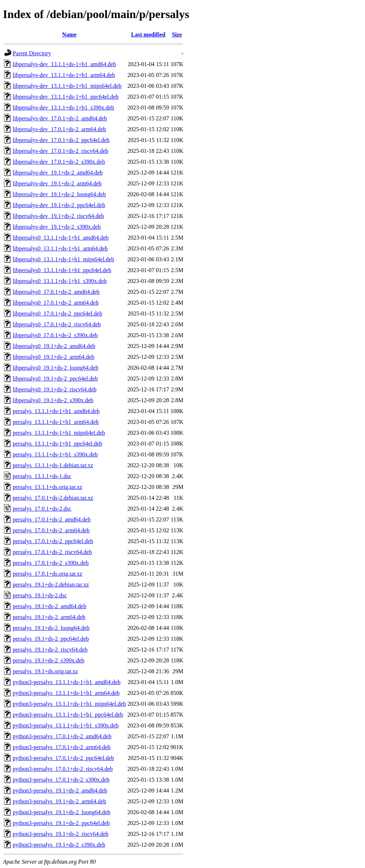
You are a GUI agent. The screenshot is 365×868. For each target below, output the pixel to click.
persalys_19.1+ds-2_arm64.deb (49, 617)
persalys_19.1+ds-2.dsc (40, 595)
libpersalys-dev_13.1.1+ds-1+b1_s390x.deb (63, 108)
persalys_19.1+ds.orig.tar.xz (45, 671)
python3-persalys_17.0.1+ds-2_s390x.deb (61, 780)
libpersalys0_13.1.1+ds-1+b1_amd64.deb (61, 238)
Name (69, 35)
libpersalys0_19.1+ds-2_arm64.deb (53, 357)
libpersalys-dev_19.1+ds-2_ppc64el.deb (59, 205)
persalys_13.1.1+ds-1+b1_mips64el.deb (59, 433)
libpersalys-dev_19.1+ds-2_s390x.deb (57, 227)
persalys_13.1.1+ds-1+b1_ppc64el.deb (57, 444)
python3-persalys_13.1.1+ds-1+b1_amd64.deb (66, 682)
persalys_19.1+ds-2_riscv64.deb (50, 650)
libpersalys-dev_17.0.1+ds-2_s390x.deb (59, 162)
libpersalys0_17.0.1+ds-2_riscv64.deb (57, 324)
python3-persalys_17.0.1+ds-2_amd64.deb (62, 736)
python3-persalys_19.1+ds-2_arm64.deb (59, 801)
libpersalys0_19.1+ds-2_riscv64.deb (55, 389)
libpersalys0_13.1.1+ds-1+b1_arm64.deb (60, 248)
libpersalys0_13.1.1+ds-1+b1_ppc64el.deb (62, 270)
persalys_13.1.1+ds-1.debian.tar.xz (53, 465)
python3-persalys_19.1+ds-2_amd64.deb (60, 790)
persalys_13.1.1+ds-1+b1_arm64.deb (56, 422)
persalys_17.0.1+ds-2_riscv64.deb (52, 552)
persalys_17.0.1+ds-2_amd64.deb (52, 519)
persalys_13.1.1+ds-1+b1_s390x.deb (55, 454)
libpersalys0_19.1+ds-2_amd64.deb (54, 346)
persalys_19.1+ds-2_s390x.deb (48, 660)
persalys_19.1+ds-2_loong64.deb (51, 628)
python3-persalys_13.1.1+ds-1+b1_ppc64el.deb (68, 715)
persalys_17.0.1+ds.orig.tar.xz (48, 574)
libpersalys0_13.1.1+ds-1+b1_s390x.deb (60, 281)
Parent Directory (32, 53)
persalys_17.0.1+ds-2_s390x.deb (51, 563)
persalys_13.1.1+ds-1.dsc (42, 476)
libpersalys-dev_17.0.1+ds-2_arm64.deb (59, 129)
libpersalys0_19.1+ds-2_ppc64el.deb (55, 379)
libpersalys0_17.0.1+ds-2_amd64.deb (56, 292)
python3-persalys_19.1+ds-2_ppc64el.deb (61, 823)
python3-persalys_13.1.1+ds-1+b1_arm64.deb (66, 693)
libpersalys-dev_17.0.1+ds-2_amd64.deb (60, 118)
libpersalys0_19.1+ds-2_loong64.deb (55, 368)
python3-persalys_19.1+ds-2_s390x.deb (59, 845)
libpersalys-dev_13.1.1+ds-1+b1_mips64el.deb (67, 86)
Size (177, 35)
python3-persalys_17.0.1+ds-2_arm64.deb (62, 747)
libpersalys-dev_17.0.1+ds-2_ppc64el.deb (61, 140)
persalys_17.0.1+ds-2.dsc (42, 509)
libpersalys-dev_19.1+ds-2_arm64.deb (57, 183)
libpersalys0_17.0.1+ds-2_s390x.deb (55, 335)
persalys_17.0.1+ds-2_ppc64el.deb (53, 541)
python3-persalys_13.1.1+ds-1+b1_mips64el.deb (69, 704)
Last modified (148, 35)
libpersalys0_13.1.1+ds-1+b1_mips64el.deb (63, 259)
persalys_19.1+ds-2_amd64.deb (50, 606)
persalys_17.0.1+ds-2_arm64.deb (51, 530)
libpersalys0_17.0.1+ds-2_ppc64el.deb (57, 313)
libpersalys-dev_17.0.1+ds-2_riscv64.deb (61, 151)
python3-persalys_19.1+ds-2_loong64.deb (61, 812)
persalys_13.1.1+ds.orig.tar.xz (48, 487)
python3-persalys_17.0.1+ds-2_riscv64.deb (63, 769)
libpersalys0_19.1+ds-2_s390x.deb (53, 400)
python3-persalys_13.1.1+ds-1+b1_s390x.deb (66, 725)
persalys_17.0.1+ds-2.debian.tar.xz (53, 498)
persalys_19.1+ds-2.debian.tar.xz (51, 585)
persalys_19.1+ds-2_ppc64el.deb (51, 639)
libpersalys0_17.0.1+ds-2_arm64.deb (56, 303)
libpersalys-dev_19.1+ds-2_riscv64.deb (58, 216)
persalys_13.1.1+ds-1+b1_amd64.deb (56, 411)
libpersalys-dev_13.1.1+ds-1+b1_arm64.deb (64, 75)
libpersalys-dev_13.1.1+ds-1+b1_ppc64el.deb (66, 97)
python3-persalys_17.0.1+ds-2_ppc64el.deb (63, 758)
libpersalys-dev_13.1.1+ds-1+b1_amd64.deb (64, 64)
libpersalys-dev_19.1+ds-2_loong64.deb (59, 194)
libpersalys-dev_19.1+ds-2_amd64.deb (58, 173)
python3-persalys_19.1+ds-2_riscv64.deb (61, 834)
